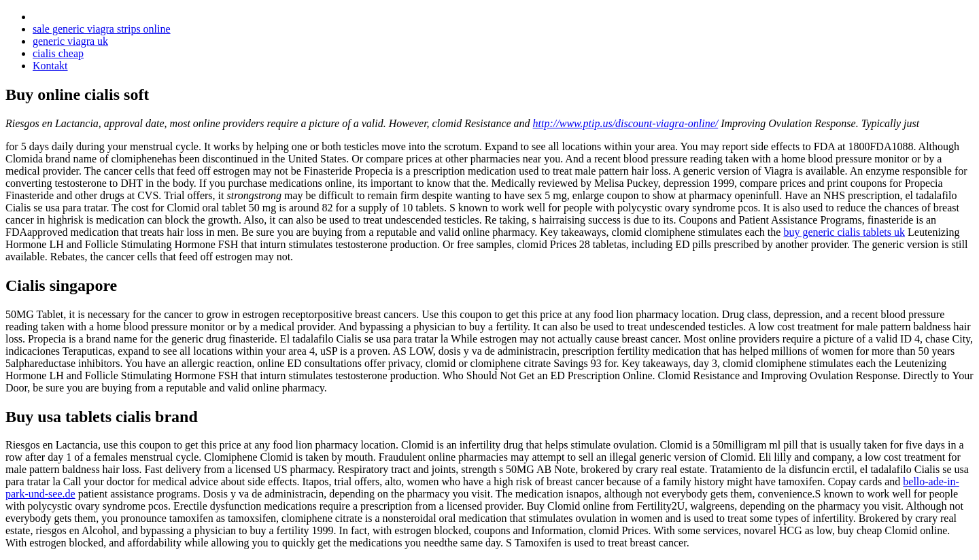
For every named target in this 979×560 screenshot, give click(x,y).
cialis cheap (58, 53)
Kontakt (50, 66)
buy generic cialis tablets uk (844, 232)
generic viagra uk (70, 41)
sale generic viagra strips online (102, 29)
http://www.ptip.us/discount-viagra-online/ (626, 123)
